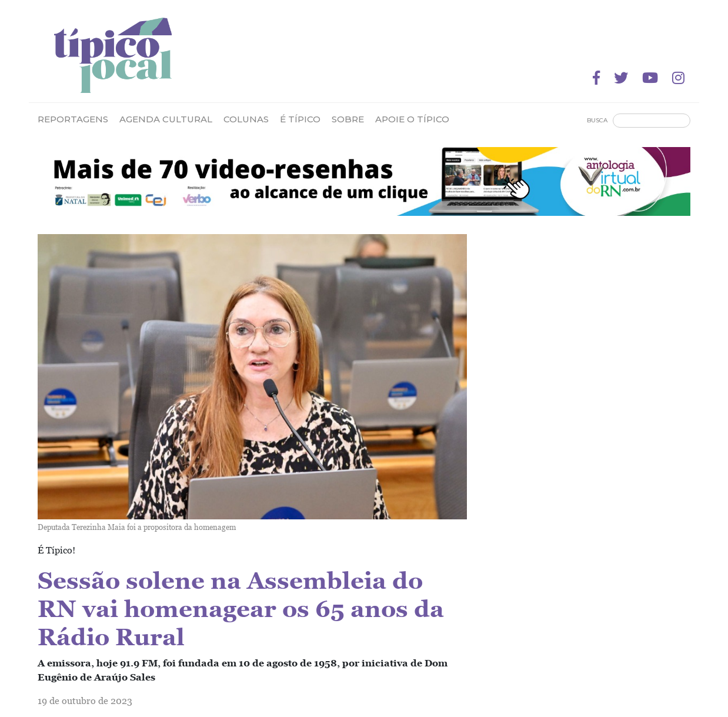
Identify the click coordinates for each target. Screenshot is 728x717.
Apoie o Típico (412, 119)
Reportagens (73, 119)
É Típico (300, 119)
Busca (597, 120)
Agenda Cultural (166, 119)
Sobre (348, 119)
